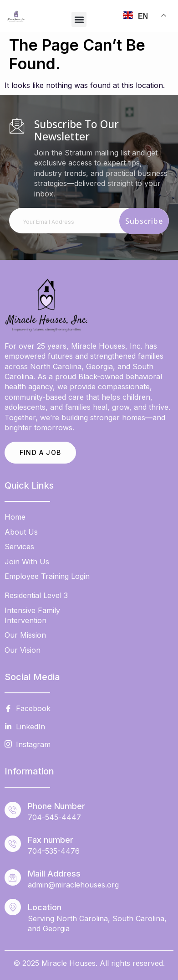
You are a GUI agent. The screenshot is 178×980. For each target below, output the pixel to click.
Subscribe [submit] (144, 221)
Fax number (51, 840)
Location (45, 907)
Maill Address (54, 874)
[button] (79, 19)
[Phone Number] (13, 810)
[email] (89, 221)
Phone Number (56, 806)
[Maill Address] (13, 877)
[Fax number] (13, 844)
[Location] (13, 907)
